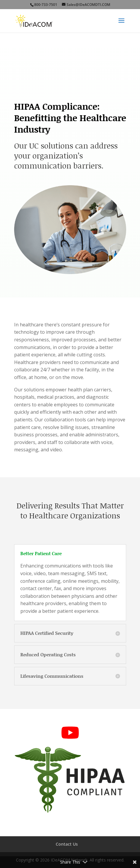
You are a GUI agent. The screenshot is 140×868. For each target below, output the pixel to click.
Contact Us (67, 844)
